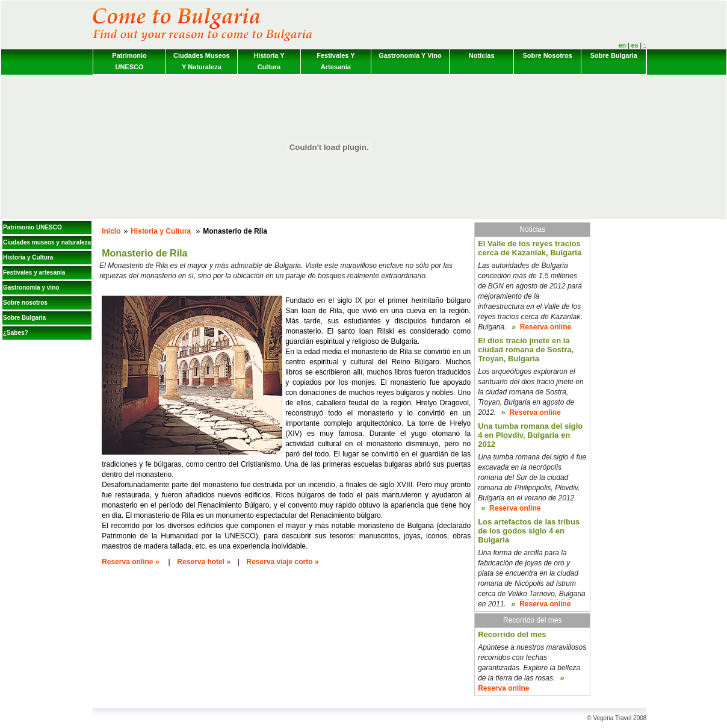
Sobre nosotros (547, 55)
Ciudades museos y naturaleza (202, 61)
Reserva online (546, 327)
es (634, 45)
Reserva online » (130, 562)
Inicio (111, 231)
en (622, 45)
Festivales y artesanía (336, 61)
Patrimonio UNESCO (129, 61)
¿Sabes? (16, 333)
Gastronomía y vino (410, 55)
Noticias (482, 55)
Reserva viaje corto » (283, 562)
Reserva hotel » (204, 562)
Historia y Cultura (269, 61)
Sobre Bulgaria (614, 55)
